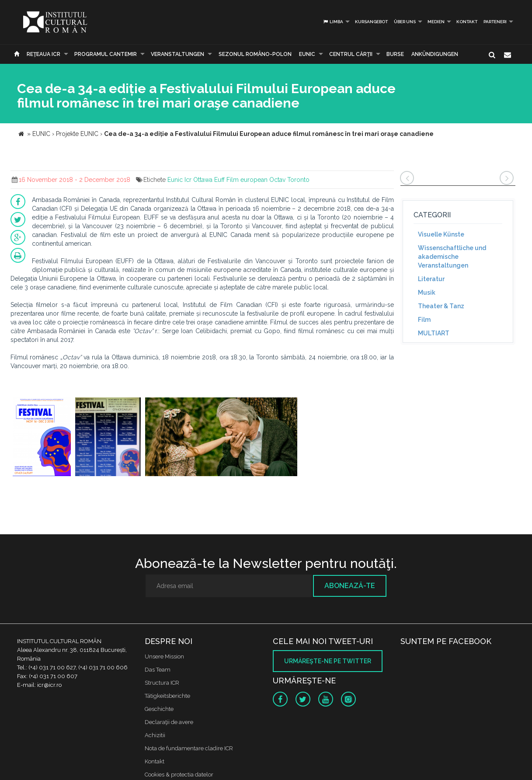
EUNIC (307, 54)
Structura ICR (162, 683)
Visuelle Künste (441, 234)
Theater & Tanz (441, 306)
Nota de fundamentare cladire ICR (189, 748)
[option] (42, 438)
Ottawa (203, 180)
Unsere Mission (164, 656)
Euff (219, 180)
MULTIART (434, 333)
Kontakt (467, 22)
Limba (333, 22)
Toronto (298, 180)
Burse (395, 54)
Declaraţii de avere (169, 722)
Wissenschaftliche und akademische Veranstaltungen (452, 257)
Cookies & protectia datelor (179, 775)
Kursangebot (371, 22)
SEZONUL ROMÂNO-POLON (255, 54)
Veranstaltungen (177, 54)
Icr (188, 180)
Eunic (175, 180)
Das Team (158, 670)
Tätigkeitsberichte (167, 696)
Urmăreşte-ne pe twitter (328, 661)
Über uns (405, 22)
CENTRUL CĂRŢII (351, 54)
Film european (247, 180)
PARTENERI (495, 22)
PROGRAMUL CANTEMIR (106, 54)
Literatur (431, 279)
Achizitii (155, 735)
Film (424, 320)
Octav (277, 180)
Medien (436, 22)
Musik (427, 292)
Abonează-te (350, 586)
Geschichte (159, 709)
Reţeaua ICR (43, 54)
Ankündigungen (435, 54)
